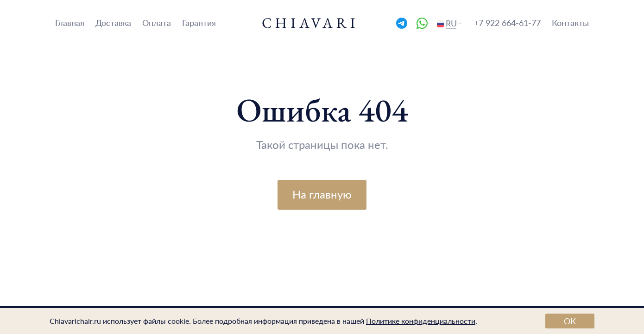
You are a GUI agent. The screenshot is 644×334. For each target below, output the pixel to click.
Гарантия (199, 22)
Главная (70, 22)
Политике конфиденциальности (421, 321)
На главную (322, 194)
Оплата (157, 22)
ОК (570, 321)
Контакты (570, 22)
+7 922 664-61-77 (507, 22)
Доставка (113, 22)
